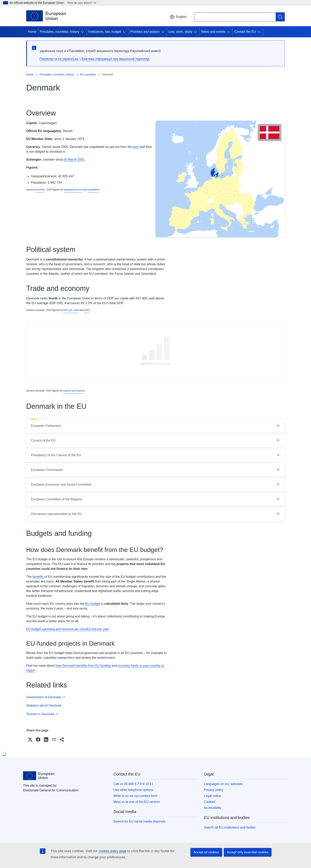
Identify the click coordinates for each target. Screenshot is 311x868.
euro (136, 147)
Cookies (210, 802)
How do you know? (82, 3)
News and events (213, 32)
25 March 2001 (74, 160)
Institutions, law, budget (105, 32)
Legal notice (212, 796)
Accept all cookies (206, 852)
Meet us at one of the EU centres (137, 802)
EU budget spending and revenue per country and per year (68, 629)
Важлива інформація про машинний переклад (115, 59)
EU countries (88, 74)
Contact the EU (245, 32)
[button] (30, 740)
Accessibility (213, 808)
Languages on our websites (223, 784)
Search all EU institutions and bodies (230, 827)
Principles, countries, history (60, 32)
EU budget (93, 604)
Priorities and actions (145, 32)
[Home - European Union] (46, 16)
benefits (38, 577)
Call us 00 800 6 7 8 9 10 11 (133, 784)
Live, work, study (180, 32)
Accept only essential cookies (248, 852)
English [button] (178, 17)
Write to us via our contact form (135, 796)
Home (32, 32)
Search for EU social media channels (139, 821)
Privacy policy (214, 790)
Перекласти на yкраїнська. (59, 59)
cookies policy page (112, 851)
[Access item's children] (83, 32)
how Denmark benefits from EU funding (83, 666)
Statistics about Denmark (44, 705)
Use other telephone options (133, 790)
